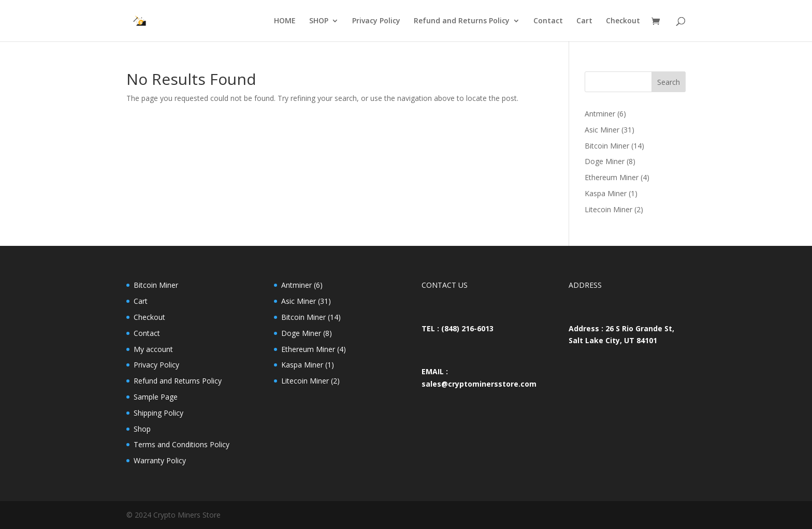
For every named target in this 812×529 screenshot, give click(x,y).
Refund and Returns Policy (462, 21)
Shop (142, 429)
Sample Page (156, 397)
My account (153, 349)
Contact (548, 21)
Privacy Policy (376, 21)
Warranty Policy (160, 460)
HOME (285, 21)
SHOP (319, 21)
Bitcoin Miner (156, 285)
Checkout (623, 21)
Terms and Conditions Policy (182, 444)
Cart (584, 21)
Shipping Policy (158, 413)
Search (669, 82)
